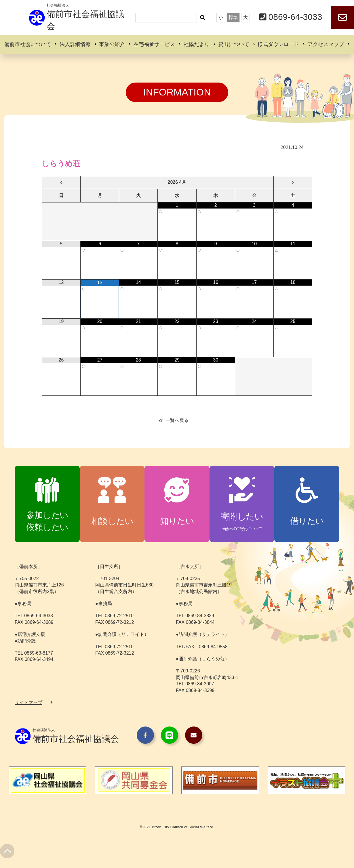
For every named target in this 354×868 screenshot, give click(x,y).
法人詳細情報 (75, 44)
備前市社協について (28, 44)
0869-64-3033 (295, 17)
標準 (233, 17)
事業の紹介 (112, 44)
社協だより (197, 44)
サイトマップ (28, 702)
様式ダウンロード (278, 44)
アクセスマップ (326, 44)
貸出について (234, 44)
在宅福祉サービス (154, 44)
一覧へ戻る (177, 420)
